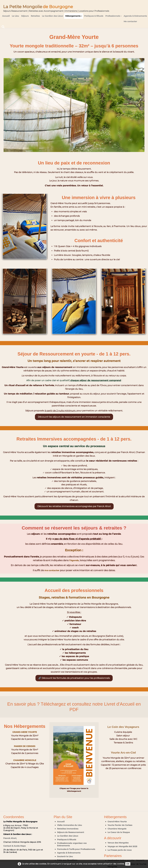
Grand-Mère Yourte (117, 822)
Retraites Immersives (68, 829)
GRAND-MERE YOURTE (25, 732)
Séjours (25, 16)
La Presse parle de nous (120, 850)
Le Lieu (15, 16)
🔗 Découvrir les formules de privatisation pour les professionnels (74, 678)
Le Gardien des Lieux (52, 16)
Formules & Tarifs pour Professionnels (76, 849)
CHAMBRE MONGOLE (25, 760)
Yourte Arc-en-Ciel (123, 757)
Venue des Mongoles (118, 843)
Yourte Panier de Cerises (120, 825)
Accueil (6, 16)
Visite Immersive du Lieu (70, 825)
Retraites (35, 16)
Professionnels (113, 16)
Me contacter (130, 21)
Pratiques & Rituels (94, 16)
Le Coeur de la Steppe (119, 832)
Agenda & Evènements (135, 16)
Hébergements (74, 16)
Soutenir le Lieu (65, 856)
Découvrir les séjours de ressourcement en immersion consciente (74, 417)
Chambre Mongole (117, 829)
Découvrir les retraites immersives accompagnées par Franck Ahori (74, 506)
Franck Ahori (10, 838)
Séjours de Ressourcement (71, 832)
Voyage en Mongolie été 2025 (122, 846)
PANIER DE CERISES (25, 746)
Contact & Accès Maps (14, 846)
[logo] (56, 7)
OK (128, 864)
